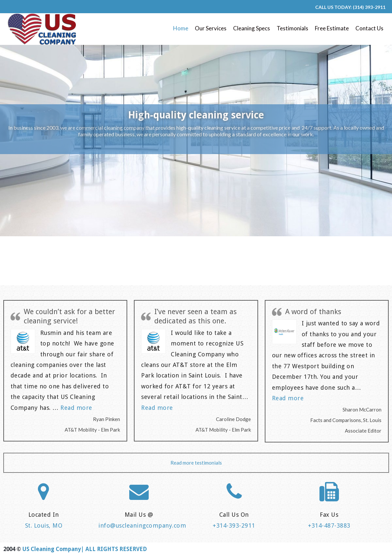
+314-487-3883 (329, 525)
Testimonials (292, 28)
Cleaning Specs (252, 28)
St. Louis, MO (44, 525)
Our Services (211, 28)
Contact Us (369, 28)
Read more (76, 408)
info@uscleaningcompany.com (142, 525)
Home (181, 28)
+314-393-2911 (234, 525)
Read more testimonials (196, 463)
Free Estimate (332, 28)
